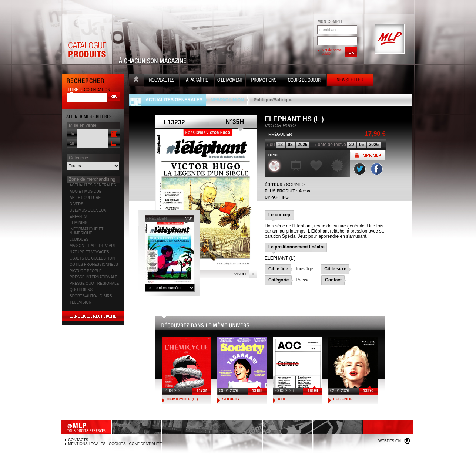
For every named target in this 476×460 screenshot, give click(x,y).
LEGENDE (343, 399)
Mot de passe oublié (332, 52)
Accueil (136, 81)
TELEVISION (81, 302)
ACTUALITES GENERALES (93, 185)
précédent (158, 218)
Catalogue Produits (87, 39)
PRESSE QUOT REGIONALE (94, 283)
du (72, 133)
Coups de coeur (304, 81)
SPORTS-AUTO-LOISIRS (91, 296)
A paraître (197, 81)
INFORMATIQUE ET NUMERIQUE (86, 231)
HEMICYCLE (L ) (182, 399)
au (72, 143)
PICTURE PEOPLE (86, 271)
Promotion (264, 81)
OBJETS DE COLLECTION (92, 258)
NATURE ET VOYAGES (89, 252)
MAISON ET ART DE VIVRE (93, 246)
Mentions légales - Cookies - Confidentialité (115, 444)
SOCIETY (231, 399)
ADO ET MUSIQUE (86, 191)
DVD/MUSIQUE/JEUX (88, 210)
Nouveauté (162, 81)
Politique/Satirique (273, 100)
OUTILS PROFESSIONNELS (94, 265)
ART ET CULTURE (85, 198)
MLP (389, 39)
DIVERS (76, 204)
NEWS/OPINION (227, 100)
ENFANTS (78, 217)
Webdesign (390, 441)
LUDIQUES (79, 239)
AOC (282, 399)
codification (97, 90)
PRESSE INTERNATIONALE (93, 277)
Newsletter (350, 81)
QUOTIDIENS (81, 290)
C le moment (230, 81)
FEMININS (78, 223)
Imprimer (368, 155)
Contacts (78, 440)
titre (74, 90)
